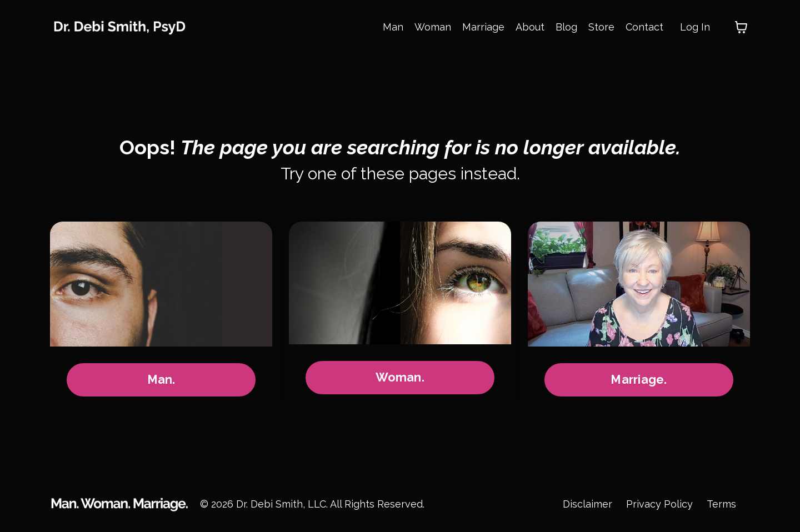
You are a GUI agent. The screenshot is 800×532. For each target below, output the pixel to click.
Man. (161, 380)
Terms (721, 504)
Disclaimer (587, 504)
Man (393, 27)
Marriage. (639, 380)
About (530, 27)
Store (601, 27)
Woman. (400, 377)
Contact (644, 27)
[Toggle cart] (741, 27)
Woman (433, 27)
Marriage (483, 27)
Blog (566, 27)
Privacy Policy (659, 504)
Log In (695, 27)
